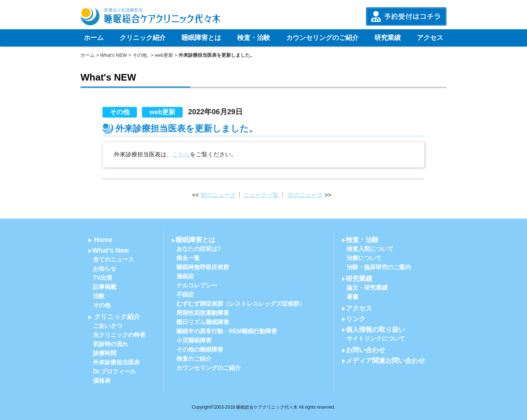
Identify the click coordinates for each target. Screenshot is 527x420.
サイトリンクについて (376, 339)
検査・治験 (254, 38)
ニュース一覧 (261, 195)
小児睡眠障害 (194, 340)
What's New (111, 250)
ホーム (94, 38)
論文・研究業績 (367, 288)
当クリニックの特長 (119, 335)
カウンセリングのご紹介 (322, 38)
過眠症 (185, 276)
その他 (140, 55)
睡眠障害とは (201, 38)
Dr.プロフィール (114, 371)
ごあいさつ (108, 326)
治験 (99, 296)
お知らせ (105, 269)
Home (103, 240)
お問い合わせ (366, 350)
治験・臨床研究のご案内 (379, 267)
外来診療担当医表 (116, 362)
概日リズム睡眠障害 (203, 322)
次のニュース (305, 195)
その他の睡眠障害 (200, 350)
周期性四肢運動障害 (203, 313)
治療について (364, 258)
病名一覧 (188, 258)
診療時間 (105, 353)
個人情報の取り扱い (375, 330)
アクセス (430, 38)
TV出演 (102, 278)
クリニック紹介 (143, 38)
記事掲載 (105, 287)
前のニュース (218, 195)
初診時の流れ (111, 344)
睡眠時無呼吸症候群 (203, 267)
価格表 (102, 381)
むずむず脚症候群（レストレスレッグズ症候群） (241, 304)
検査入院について (370, 249)
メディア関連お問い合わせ (385, 361)
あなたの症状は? (199, 249)
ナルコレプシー (197, 285)
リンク (356, 319)
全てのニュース (113, 259)
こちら (181, 154)
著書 (352, 297)
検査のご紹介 (194, 359)
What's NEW (114, 55)
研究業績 (388, 38)
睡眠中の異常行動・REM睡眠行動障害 (227, 331)
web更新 (164, 55)
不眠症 (185, 295)
